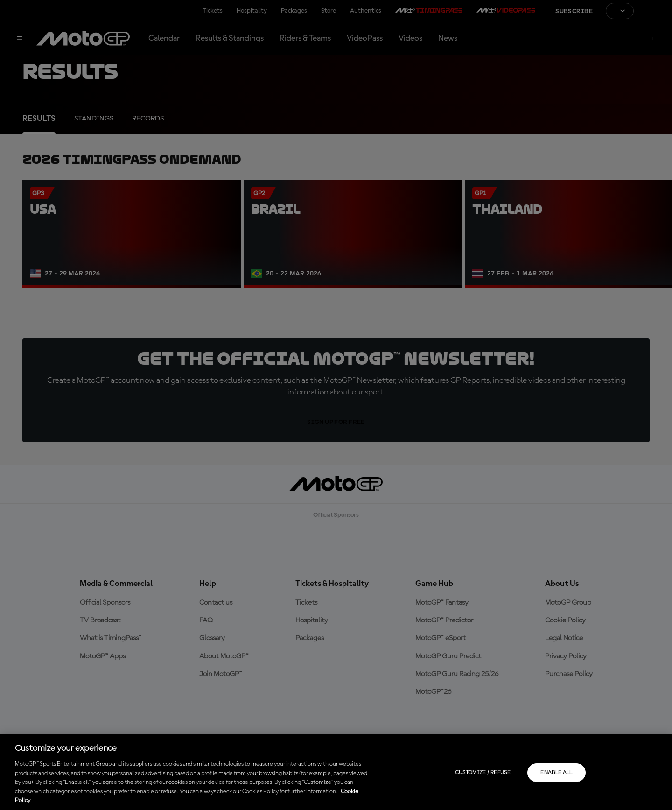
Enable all (556, 773)
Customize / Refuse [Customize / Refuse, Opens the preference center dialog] (483, 773)
